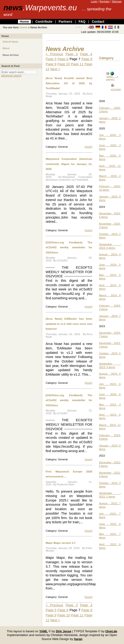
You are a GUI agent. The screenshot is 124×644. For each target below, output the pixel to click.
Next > (55, 69)
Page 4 (86, 54)
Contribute (44, 22)
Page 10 (64, 64)
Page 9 (51, 64)
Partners (65, 22)
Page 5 (51, 59)
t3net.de (111, 631)
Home (24, 22)
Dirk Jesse (64, 631)
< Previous (54, 54)
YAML (43, 631)
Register (105, 1)
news (40, 8)
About (6, 48)
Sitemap (117, 1)
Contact (98, 22)
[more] (89, 147)
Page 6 (63, 59)
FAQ (82, 22)
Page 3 (72, 54)
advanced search (11, 76)
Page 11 (77, 64)
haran (78, 639)
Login (94, 1)
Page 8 (87, 59)
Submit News (11, 42)
